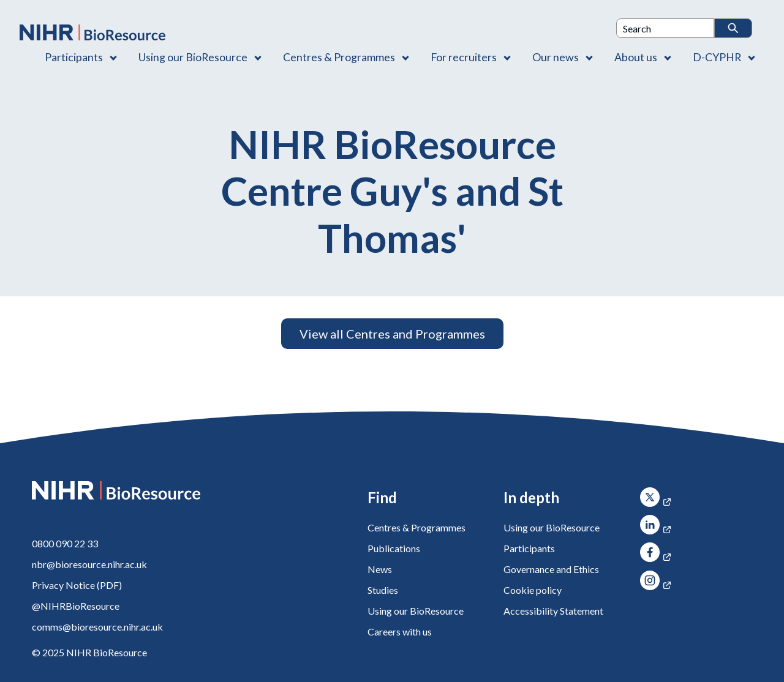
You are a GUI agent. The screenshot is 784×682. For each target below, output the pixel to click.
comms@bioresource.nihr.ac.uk (97, 627)
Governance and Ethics (551, 569)
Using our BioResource (416, 611)
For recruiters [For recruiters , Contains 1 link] (464, 57)
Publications (394, 548)
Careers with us (400, 631)
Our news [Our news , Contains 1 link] (556, 57)
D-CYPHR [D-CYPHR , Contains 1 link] (717, 57)
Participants (529, 548)
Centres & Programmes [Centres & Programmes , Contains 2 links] (339, 57)
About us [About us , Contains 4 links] (636, 57)
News (380, 569)
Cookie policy (533, 590)
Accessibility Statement (553, 611)
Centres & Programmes (417, 527)
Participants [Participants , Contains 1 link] (74, 57)
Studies (383, 590)
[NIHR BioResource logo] (92, 32)
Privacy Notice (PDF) (77, 585)
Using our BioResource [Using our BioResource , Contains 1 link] (193, 57)
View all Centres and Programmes (392, 334)
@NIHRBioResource (76, 606)
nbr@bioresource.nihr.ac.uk (89, 564)
